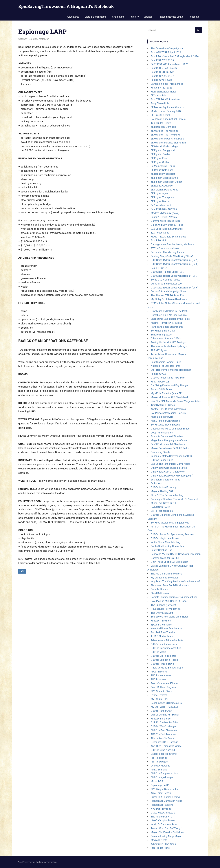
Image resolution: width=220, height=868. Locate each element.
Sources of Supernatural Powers (168, 119)
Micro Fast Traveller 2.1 (163, 503)
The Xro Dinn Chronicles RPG (166, 574)
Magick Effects (159, 840)
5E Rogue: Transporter (163, 197)
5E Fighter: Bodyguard (163, 150)
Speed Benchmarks (161, 625)
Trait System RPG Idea (163, 405)
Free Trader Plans (160, 848)
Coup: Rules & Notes (162, 433)
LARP (22, 571)
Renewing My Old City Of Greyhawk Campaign (176, 554)
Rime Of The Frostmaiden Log (167, 495)
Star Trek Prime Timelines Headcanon (171, 370)
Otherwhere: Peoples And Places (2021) (172, 476)
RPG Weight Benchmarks (164, 789)
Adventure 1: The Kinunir (164, 844)
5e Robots (156, 483)
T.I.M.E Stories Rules (162, 636)
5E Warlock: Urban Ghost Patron (168, 139)
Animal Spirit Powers (162, 417)
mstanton (44, 39)
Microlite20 (157, 781)
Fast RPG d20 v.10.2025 (164, 209)
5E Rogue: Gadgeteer (162, 186)
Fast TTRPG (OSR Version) (165, 99)
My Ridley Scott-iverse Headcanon (169, 299)
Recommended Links (171, 17)
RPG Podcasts (159, 679)
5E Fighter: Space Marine (164, 178)
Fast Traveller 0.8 (160, 382)
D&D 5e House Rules (162, 460)
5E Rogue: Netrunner (162, 170)
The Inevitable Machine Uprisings (169, 346)
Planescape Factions (162, 805)
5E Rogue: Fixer (159, 158)
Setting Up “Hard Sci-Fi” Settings (168, 342)
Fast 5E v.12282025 (161, 88)
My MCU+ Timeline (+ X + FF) (167, 393)
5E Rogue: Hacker (160, 201)
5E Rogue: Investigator (163, 174)
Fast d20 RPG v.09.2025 (164, 217)
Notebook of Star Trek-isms (165, 366)
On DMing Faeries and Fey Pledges (170, 385)
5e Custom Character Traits (165, 480)
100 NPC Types (159, 350)
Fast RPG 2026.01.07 (162, 76)
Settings (149, 17)
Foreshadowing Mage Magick (167, 836)
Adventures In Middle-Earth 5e (167, 640)
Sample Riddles (159, 589)
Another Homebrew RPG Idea (166, 323)
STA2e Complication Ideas (165, 248)
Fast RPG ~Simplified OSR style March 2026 (175, 56)
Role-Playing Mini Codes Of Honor (169, 601)
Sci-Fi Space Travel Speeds (165, 425)
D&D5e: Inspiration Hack (164, 644)
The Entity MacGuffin (162, 613)
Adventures (73, 17)
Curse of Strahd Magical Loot (167, 284)
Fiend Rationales (160, 593)
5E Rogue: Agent (160, 193)
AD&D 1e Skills (159, 770)
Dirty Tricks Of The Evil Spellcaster (169, 562)
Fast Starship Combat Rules (166, 362)
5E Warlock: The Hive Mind (165, 135)
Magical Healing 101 (162, 491)
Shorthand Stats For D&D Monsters (170, 585)
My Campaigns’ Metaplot (164, 578)
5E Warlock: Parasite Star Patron (168, 143)
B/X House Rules (160, 233)
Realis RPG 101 (159, 268)
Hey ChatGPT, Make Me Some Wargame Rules (176, 401)
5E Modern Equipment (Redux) (167, 107)
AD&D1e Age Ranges (162, 777)
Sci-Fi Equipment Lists (163, 331)
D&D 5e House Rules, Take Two (168, 378)
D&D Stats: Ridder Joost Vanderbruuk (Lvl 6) (175, 288)
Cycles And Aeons (160, 766)
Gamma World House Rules (166, 221)
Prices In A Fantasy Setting (165, 797)
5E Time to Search (161, 115)
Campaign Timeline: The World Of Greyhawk (175, 499)
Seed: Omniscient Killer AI (165, 683)
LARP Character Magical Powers (168, 413)
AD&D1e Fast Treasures (164, 734)
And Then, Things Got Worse (166, 746)
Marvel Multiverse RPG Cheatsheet (169, 397)
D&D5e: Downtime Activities (166, 648)
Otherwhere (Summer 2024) (166, 338)
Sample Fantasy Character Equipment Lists (174, 597)
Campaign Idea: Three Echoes (167, 84)
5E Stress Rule (159, 95)
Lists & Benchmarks (96, 17)
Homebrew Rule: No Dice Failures (169, 315)
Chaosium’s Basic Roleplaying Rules (170, 319)
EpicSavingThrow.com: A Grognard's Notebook (66, 6)
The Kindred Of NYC (162, 817)
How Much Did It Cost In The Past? (170, 311)
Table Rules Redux (161, 123)
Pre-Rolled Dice (159, 758)
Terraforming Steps (161, 335)
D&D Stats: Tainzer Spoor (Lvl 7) (168, 272)
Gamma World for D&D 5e (165, 558)
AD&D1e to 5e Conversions (165, 421)
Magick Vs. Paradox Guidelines (168, 832)
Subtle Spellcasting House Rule (168, 546)
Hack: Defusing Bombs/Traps (167, 668)
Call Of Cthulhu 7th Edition (165, 715)
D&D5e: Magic (159, 652)
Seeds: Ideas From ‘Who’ (164, 754)
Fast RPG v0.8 (158, 374)
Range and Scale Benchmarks (167, 327)
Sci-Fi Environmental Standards (168, 444)
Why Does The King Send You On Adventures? (176, 581)
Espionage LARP (160, 785)
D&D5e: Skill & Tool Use (163, 656)
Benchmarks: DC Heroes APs (166, 703)
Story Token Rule (160, 103)
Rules (134, 17)
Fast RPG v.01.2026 (161, 80)
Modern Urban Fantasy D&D (166, 111)
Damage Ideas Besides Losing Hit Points (173, 244)
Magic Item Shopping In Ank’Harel (169, 440)
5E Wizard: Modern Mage (164, 146)
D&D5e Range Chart (161, 711)
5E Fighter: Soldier (161, 154)
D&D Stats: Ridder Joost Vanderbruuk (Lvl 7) (175, 276)
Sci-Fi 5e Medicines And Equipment (170, 523)
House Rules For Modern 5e (166, 609)
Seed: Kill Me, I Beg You (163, 687)
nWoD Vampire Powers (163, 820)
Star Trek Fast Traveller (163, 632)
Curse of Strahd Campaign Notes (169, 291)
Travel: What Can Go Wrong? (166, 828)
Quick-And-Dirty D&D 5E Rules (167, 225)
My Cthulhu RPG (160, 699)
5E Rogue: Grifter (160, 162)
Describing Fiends (160, 452)
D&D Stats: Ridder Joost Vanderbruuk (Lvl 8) (175, 264)
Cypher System (159, 695)
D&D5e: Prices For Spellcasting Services (172, 534)
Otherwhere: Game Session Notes (169, 468)
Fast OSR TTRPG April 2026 (166, 52)
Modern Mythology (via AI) (165, 213)
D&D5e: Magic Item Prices (165, 538)
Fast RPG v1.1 (158, 240)
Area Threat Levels (161, 793)
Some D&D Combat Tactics (165, 280)
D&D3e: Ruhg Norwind (163, 750)
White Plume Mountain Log (165, 542)
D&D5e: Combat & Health (164, 660)
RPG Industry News (161, 675)
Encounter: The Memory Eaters (167, 252)
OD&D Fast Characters (163, 813)
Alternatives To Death (162, 738)
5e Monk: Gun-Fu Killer (163, 166)
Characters (118, 17)
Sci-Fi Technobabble (162, 511)
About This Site (159, 672)
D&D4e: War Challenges (164, 726)
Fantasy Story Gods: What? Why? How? (172, 256)
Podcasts (194, 17)
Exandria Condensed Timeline (167, 436)
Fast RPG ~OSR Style (162, 72)
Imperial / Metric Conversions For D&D (171, 456)
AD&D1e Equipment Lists (164, 773)
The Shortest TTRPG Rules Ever (168, 295)
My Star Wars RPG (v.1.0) (164, 707)
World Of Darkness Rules (164, 824)
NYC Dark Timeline (161, 809)
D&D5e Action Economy (164, 487)
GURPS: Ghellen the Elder (164, 722)
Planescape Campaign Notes (166, 801)
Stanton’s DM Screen (162, 389)
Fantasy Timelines (161, 621)
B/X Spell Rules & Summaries (167, 229)
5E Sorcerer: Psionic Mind (165, 190)
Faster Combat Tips (161, 550)
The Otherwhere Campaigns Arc (168, 48)
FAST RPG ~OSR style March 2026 (170, 64)
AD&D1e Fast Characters (164, 730)
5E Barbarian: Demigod (163, 127)
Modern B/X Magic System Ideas (169, 237)
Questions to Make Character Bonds (170, 429)
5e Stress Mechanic (161, 205)
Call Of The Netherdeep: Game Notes (170, 464)
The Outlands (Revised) (163, 605)
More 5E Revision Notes (164, 92)
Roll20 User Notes (160, 507)
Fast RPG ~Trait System (164, 68)
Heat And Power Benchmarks (166, 628)
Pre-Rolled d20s (159, 762)
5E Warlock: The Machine (164, 131)
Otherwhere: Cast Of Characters (168, 472)
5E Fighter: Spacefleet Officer (166, 182)
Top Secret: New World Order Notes (170, 617)
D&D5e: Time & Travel (163, 664)
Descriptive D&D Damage (164, 742)
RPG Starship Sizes (161, 691)
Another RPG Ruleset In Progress (168, 409)
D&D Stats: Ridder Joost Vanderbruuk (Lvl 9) (175, 260)
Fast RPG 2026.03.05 (162, 60)
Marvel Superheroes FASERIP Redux (170, 448)
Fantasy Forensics (161, 719)
